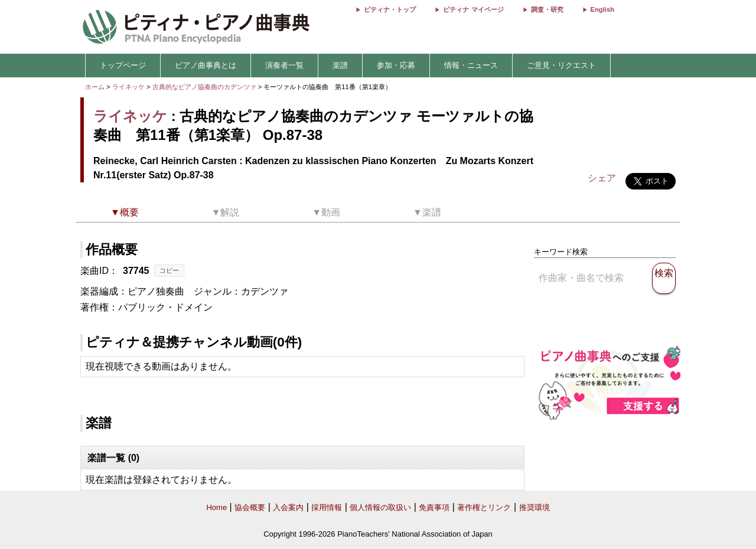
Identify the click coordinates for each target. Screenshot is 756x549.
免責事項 (434, 507)
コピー (169, 270)
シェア (602, 178)
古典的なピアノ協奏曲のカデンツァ (205, 87)
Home (216, 507)
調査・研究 (547, 9)
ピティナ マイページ (473, 9)
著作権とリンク (484, 507)
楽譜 (340, 65)
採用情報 (327, 507)
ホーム (95, 87)
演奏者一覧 (284, 65)
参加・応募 (396, 65)
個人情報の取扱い (380, 507)
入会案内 (288, 507)
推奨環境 (535, 507)
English (602, 9)
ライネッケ (128, 87)
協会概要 (250, 507)
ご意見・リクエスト (561, 65)
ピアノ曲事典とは (206, 65)
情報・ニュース (471, 65)
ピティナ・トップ (390, 9)
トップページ (123, 65)
